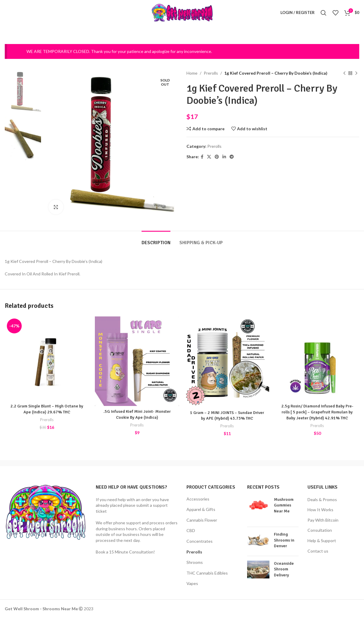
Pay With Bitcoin (323, 520)
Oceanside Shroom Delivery (284, 569)
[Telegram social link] (232, 157)
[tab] (156, 240)
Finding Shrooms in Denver (284, 540)
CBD (191, 530)
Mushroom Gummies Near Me (284, 505)
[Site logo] (182, 12)
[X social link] (209, 157)
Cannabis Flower (202, 520)
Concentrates (200, 541)
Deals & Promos (322, 499)
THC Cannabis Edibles (207, 573)
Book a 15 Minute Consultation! (125, 552)
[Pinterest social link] (217, 157)
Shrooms (195, 562)
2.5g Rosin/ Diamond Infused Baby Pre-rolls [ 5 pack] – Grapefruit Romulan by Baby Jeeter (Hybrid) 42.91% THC (317, 412)
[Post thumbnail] (258, 509)
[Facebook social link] (202, 157)
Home (192, 73)
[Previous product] (344, 73)
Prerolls (211, 73)
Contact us (318, 551)
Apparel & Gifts (201, 509)
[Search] (324, 13)
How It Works (320, 510)
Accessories (198, 499)
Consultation (320, 530)
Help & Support (322, 541)
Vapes (192, 583)
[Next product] (356, 73)
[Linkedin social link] (224, 157)
